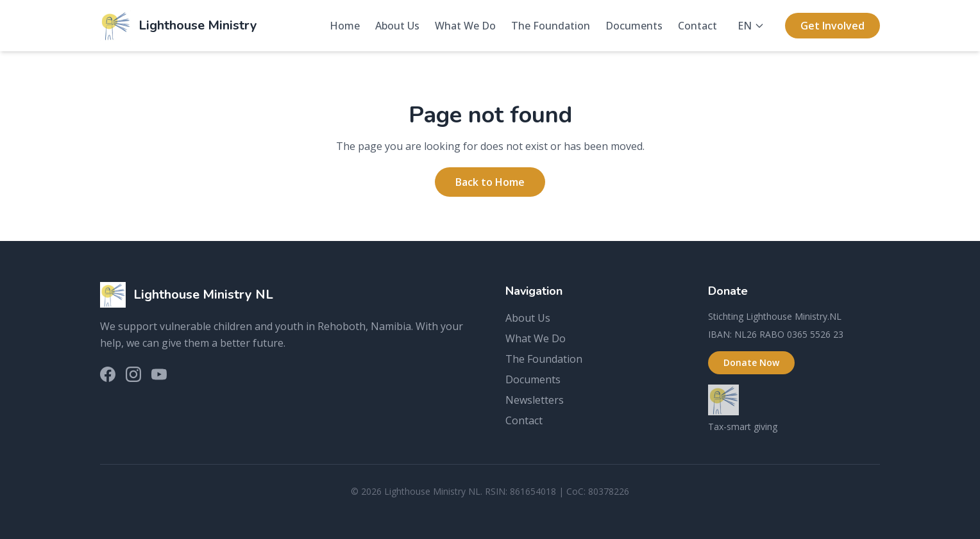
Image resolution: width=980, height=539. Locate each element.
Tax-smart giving (743, 427)
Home (345, 26)
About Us (397, 26)
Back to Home (490, 182)
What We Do (465, 26)
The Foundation (551, 26)
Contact (697, 26)
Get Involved (832, 26)
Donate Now (751, 362)
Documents (634, 26)
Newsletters (535, 400)
